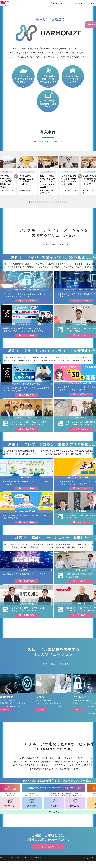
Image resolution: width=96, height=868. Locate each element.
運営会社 (3, 865)
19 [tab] (65, 204)
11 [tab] (49, 204)
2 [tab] (32, 204)
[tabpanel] (48, 178)
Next (80, 179)
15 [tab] (57, 204)
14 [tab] (55, 204)
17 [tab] (61, 204)
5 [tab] (37, 204)
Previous (16, 179)
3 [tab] (34, 204)
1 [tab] (30, 204)
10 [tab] (47, 204)
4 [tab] (35, 204)
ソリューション (66, 3)
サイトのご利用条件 (43, 865)
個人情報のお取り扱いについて (21, 865)
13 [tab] (53, 204)
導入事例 (54, 3)
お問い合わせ (89, 26)
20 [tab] (66, 204)
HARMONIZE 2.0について (85, 3)
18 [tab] (63, 204)
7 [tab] (41, 204)
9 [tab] (45, 204)
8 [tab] (43, 204)
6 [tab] (39, 204)
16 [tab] (59, 204)
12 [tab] (51, 204)
